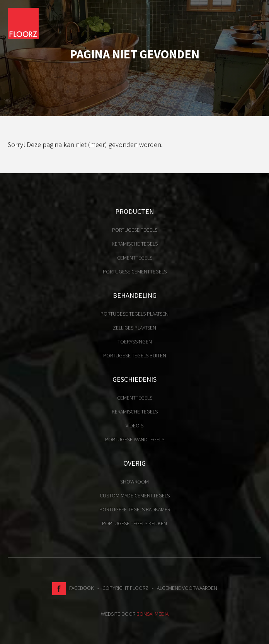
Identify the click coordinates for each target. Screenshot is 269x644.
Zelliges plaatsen (134, 328)
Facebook (73, 588)
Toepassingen (135, 342)
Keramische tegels (135, 244)
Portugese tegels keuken (134, 523)
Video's (134, 425)
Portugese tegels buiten (135, 355)
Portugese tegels (135, 230)
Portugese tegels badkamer (135, 509)
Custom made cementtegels (135, 495)
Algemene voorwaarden (187, 588)
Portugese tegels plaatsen (134, 314)
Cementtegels (135, 258)
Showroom (134, 482)
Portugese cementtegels (135, 272)
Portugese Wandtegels (135, 439)
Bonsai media (152, 614)
